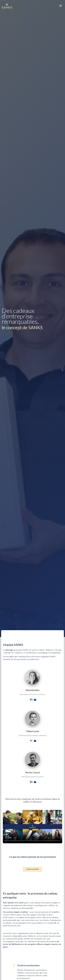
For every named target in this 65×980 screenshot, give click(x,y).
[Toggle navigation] (61, 6)
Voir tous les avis (32, 869)
